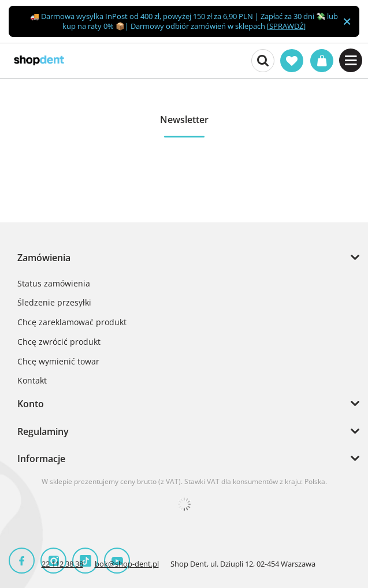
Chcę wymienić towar (58, 362)
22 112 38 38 (62, 564)
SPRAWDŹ (286, 26)
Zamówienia (44, 258)
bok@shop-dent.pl (127, 564)
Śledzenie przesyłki (54, 303)
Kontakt (32, 381)
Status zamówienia (54, 284)
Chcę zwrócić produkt (59, 342)
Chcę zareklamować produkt (72, 323)
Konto (31, 404)
